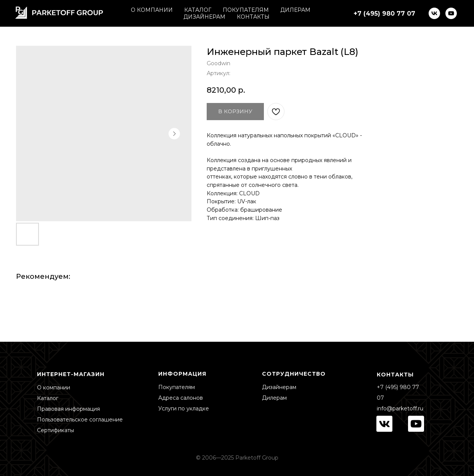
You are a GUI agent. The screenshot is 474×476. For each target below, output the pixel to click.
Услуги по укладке (184, 408)
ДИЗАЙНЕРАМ (204, 17)
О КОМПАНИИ (152, 10)
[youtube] (451, 13)
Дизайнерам (279, 387)
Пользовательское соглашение (80, 420)
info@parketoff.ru (400, 408)
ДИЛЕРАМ (295, 10)
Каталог (48, 398)
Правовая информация (68, 409)
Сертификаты (55, 430)
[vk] (434, 13)
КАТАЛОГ (198, 10)
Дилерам (274, 398)
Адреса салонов (181, 398)
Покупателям (177, 387)
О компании (54, 388)
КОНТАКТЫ (253, 17)
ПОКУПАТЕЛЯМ (246, 10)
